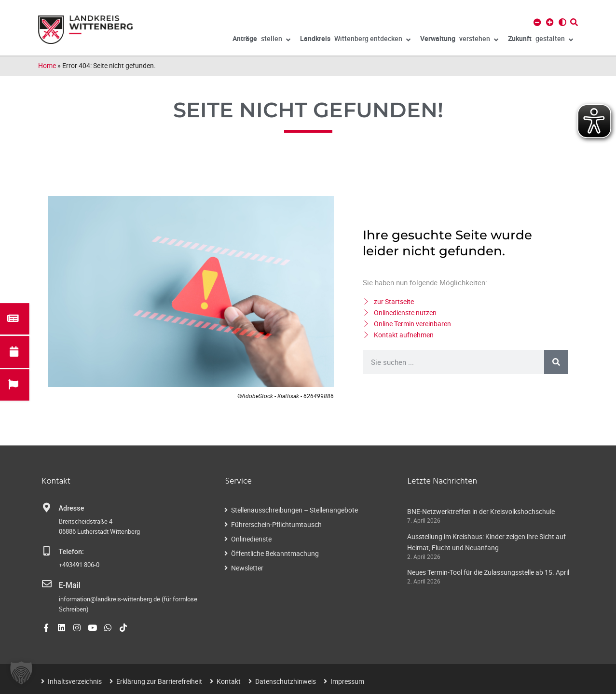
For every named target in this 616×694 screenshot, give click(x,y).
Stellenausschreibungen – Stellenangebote (294, 510)
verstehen (459, 40)
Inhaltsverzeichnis (75, 680)
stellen (261, 40)
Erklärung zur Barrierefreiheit (159, 680)
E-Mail (69, 585)
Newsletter (247, 568)
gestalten (541, 40)
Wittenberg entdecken (355, 40)
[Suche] (556, 362)
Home (47, 65)
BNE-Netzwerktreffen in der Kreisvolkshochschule (481, 511)
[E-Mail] (47, 584)
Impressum (347, 680)
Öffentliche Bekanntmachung (275, 553)
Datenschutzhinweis (286, 680)
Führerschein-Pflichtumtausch (276, 524)
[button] (21, 673)
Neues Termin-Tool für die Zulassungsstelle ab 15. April (488, 572)
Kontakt (229, 680)
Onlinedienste (251, 539)
